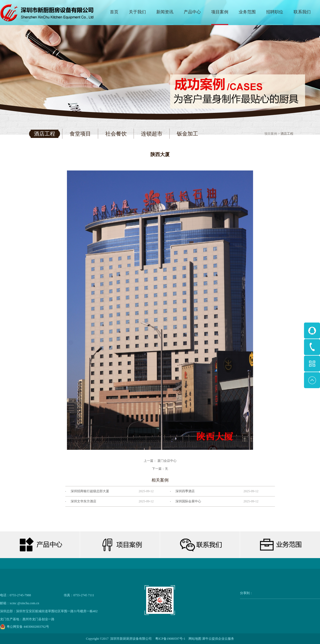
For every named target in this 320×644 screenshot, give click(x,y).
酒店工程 (287, 134)
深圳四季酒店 (185, 491)
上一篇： (160, 461)
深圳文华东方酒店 (83, 501)
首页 (114, 12)
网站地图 (194, 639)
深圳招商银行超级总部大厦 (90, 491)
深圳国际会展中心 (188, 501)
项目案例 (271, 134)
